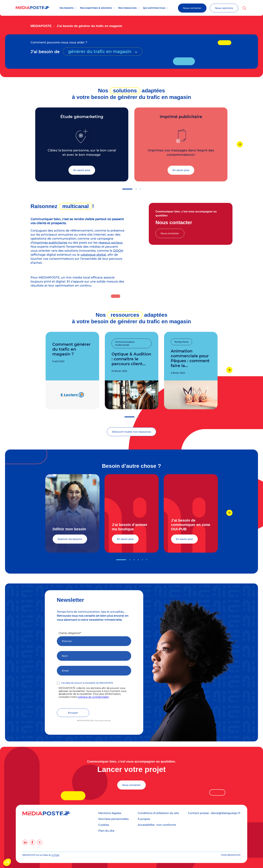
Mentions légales (110, 813)
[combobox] (103, 51)
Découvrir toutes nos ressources (131, 432)
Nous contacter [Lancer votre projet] (131, 785)
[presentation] (240, 144)
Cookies (104, 825)
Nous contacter (192, 8)
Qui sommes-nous (154, 8)
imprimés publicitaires (50, 243)
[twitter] (40, 842)
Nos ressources (127, 8)
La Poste (55, 855)
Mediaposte (41, 26)
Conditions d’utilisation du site (158, 813)
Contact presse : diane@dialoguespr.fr (214, 813)
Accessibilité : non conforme (157, 825)
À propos (144, 819)
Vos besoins (67, 8)
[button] (127, 189)
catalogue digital (93, 255)
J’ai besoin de (45, 52)
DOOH (118, 251)
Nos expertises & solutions (96, 8)
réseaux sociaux (111, 243)
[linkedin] (25, 842)
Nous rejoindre (224, 8)
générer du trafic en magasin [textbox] (100, 51)
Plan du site (106, 831)
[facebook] (32, 842)
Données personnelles (113, 819)
